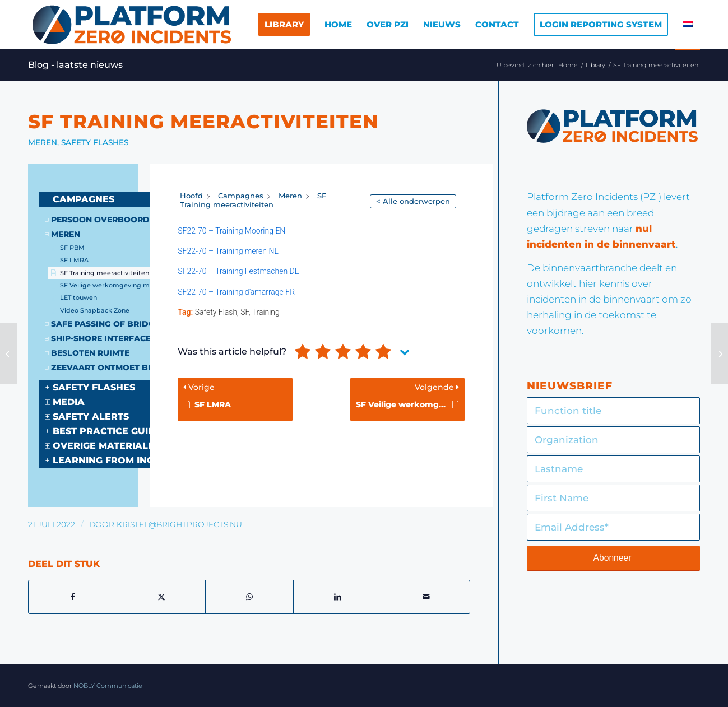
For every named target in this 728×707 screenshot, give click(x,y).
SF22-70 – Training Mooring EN (231, 231)
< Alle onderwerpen (413, 201)
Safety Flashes (95, 142)
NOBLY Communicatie (108, 686)
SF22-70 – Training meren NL (228, 251)
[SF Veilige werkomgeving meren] (719, 353)
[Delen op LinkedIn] (337, 597)
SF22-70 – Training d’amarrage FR (236, 292)
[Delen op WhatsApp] (249, 597)
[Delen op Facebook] (73, 597)
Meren (43, 142)
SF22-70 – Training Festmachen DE (238, 271)
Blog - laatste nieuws (75, 65)
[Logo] (131, 25)
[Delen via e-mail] (426, 597)
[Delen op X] (161, 597)
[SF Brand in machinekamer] (9, 353)
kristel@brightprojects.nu (179, 524)
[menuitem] (284, 25)
